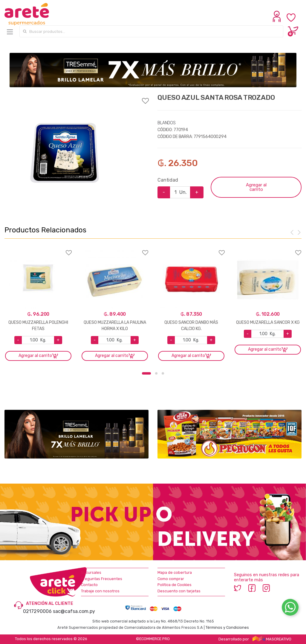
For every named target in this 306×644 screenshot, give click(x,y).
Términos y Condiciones (227, 627)
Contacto (89, 585)
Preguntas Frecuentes (102, 579)
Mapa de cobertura (175, 572)
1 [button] (146, 373)
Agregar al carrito (256, 187)
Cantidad (168, 180)
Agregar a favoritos (76, 97)
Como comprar (171, 579)
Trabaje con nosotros (100, 591)
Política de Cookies (175, 585)
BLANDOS (167, 123)
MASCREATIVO (272, 639)
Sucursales (91, 572)
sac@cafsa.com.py (74, 611)
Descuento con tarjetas (179, 591)
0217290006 (37, 611)
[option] (65, 153)
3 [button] (163, 373)
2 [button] (156, 373)
